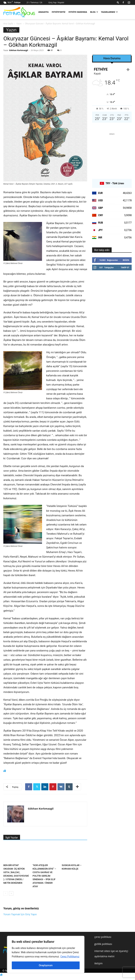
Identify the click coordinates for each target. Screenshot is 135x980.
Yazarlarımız (109, 12)
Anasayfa (43, 12)
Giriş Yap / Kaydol (56, 2)
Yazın (19, 24)
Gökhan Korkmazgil (19, 50)
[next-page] (11, 893)
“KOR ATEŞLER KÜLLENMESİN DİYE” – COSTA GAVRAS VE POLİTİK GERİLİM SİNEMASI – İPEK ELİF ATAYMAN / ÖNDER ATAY (44, 876)
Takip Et (125, 267)
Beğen (126, 260)
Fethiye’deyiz (58, 12)
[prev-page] (6, 893)
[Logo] (19, 12)
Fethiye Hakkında (78, 12)
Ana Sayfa (8, 24)
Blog (94, 12)
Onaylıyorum (46, 965)
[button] (118, 2)
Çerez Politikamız (70, 957)
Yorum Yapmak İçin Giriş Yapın (20, 914)
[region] (46, 954)
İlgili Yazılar (12, 838)
